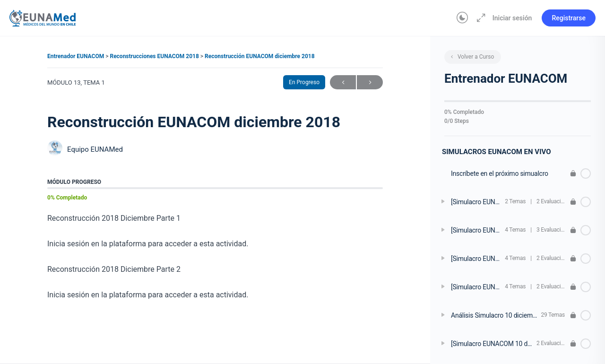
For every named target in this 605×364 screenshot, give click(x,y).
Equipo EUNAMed (95, 149)
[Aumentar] (479, 18)
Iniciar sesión (512, 18)
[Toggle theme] (462, 18)
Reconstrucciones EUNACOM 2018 (155, 56)
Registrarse (569, 18)
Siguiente (370, 82)
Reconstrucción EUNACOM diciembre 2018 (260, 56)
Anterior (343, 82)
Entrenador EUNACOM (76, 56)
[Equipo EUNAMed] (55, 149)
